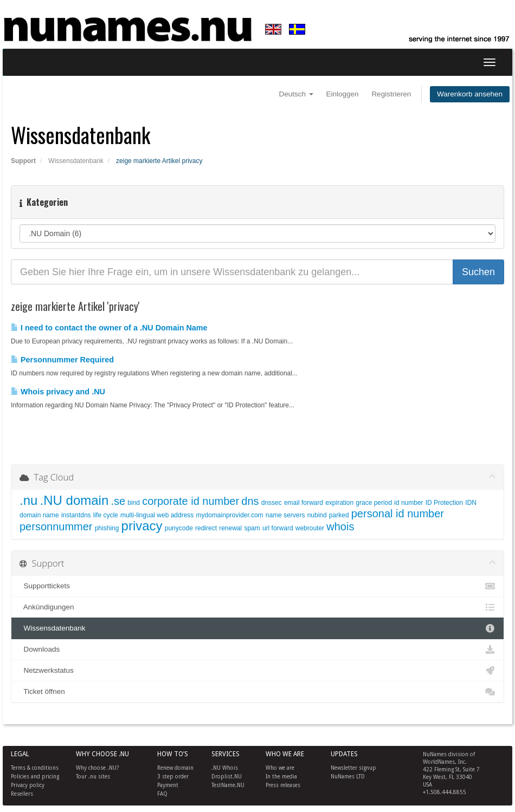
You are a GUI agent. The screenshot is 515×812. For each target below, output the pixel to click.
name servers (285, 515)
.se (118, 501)
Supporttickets (257, 586)
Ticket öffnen (257, 692)
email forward (304, 503)
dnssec (272, 503)
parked (339, 515)
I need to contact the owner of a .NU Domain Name (109, 328)
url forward (278, 528)
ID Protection (444, 503)
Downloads (257, 649)
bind (134, 503)
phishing (107, 528)
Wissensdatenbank (76, 161)
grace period (374, 503)
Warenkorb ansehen (470, 94)
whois (340, 527)
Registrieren (391, 94)
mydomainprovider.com (230, 515)
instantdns (76, 515)
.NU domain (75, 500)
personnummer (56, 527)
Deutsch (296, 94)
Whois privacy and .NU (58, 392)
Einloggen (343, 94)
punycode (179, 528)
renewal (230, 528)
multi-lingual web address (157, 515)
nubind (317, 515)
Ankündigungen (257, 607)
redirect (206, 528)
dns (250, 501)
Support (23, 161)
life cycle (106, 515)
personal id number (398, 514)
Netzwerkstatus (257, 671)
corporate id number (191, 501)
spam (252, 528)
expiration (339, 503)
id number (408, 503)
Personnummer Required (62, 360)
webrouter (310, 528)
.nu (28, 500)
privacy (142, 526)
